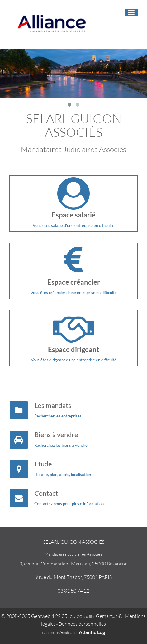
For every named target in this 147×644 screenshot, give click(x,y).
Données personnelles (82, 624)
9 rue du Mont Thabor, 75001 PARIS (73, 577)
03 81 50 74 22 (73, 591)
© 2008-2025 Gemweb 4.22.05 (34, 616)
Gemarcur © (109, 616)
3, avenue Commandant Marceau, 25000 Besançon (73, 564)
